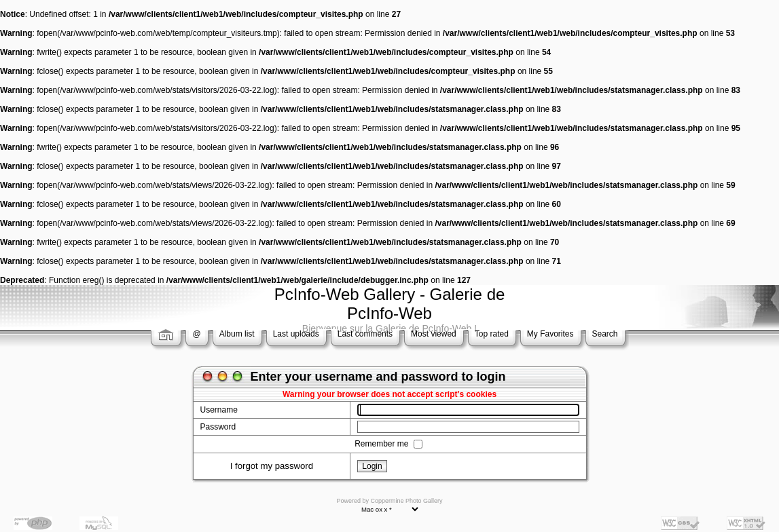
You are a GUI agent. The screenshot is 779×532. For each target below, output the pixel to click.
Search (605, 334)
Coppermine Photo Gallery (406, 501)
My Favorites (550, 334)
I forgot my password (272, 466)
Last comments (365, 334)
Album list (237, 334)
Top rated (492, 334)
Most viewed (434, 334)
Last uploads (296, 334)
